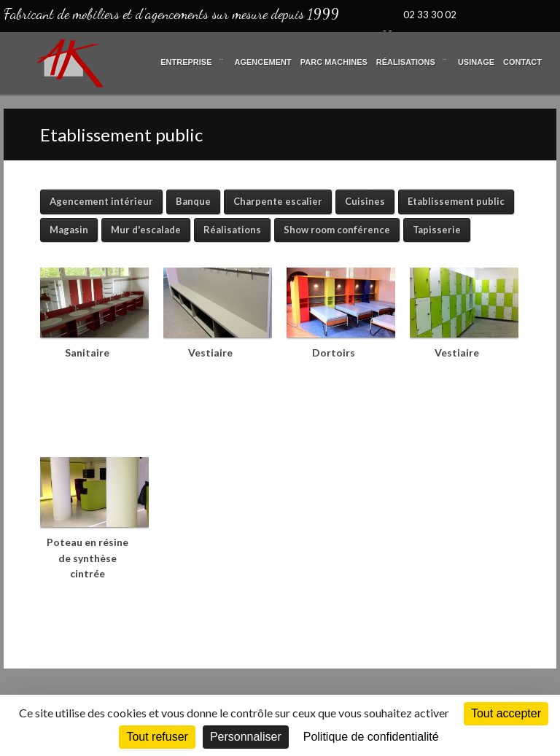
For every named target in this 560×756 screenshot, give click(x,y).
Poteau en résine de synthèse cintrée (87, 558)
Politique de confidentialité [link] (371, 737)
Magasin (69, 230)
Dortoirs (334, 352)
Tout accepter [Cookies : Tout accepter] (506, 713)
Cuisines (365, 201)
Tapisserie (437, 230)
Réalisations (232, 230)
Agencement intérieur (101, 201)
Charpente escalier (278, 201)
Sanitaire (87, 352)
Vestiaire (210, 352)
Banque (193, 201)
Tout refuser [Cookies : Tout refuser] (157, 737)
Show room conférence (337, 230)
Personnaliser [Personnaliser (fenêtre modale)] (246, 737)
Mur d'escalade (146, 230)
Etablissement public (456, 201)
